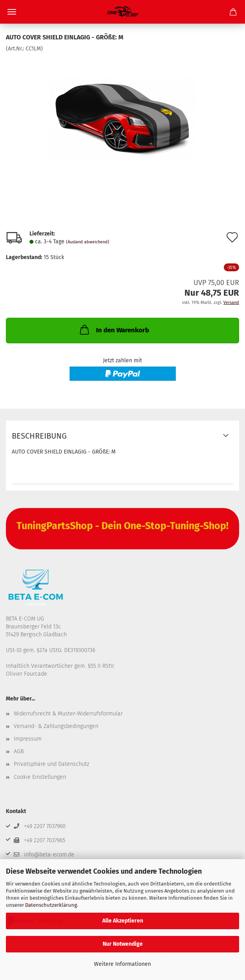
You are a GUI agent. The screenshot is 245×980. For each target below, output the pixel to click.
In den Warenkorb (114, 330)
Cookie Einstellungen (40, 777)
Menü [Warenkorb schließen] (12, 12)
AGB (19, 751)
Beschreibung (39, 436)
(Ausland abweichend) (88, 242)
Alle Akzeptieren (123, 921)
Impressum (28, 739)
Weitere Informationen (122, 964)
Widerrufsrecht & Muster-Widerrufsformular (68, 714)
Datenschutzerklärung (51, 905)
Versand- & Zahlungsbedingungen (56, 726)
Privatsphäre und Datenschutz (52, 764)
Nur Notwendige (123, 944)
